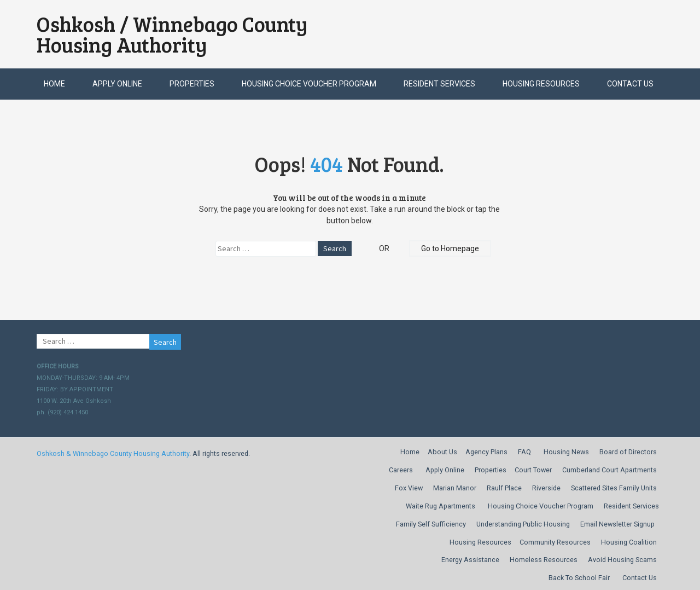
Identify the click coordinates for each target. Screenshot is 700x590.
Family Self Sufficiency (431, 524)
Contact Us (630, 84)
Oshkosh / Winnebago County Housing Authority (172, 34)
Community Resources (555, 542)
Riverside (546, 488)
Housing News (566, 452)
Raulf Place (504, 488)
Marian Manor (455, 488)
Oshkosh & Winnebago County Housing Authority (113, 453)
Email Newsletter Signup (617, 524)
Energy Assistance (470, 560)
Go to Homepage (450, 248)
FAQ (524, 452)
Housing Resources (541, 84)
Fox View (409, 488)
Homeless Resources (544, 560)
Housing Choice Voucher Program (309, 84)
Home (54, 84)
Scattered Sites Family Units (614, 488)
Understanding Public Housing (523, 524)
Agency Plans (486, 452)
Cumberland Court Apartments (609, 470)
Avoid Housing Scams (622, 560)
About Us (442, 452)
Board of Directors (628, 452)
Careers (401, 470)
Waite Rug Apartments (441, 506)
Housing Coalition (629, 542)
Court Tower (533, 470)
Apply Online (117, 84)
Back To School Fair (579, 578)
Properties (192, 84)
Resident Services (439, 84)
